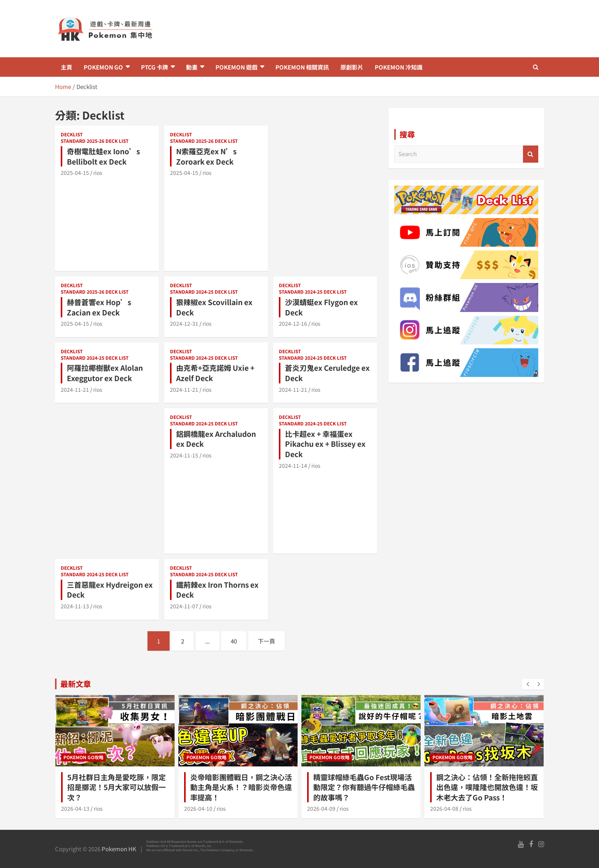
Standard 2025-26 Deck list (95, 141)
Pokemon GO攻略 (83, 757)
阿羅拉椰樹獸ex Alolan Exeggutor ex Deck (105, 373)
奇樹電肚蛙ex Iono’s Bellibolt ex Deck (103, 156)
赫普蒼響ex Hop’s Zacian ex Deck (99, 307)
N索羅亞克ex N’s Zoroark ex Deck (206, 156)
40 (234, 641)
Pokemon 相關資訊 (302, 67)
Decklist (72, 134)
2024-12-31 (184, 323)
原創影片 (352, 67)
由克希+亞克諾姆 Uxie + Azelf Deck (215, 373)
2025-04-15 (75, 173)
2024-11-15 (184, 455)
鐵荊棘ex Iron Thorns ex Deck (217, 590)
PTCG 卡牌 (155, 67)
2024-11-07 (184, 606)
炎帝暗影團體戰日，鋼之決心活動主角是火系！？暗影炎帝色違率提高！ (241, 787)
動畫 (192, 67)
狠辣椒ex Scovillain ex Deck (214, 307)
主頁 (66, 67)
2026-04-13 (75, 808)
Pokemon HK (119, 849)
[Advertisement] (383, 29)
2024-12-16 (293, 323)
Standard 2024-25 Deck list (204, 292)
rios (98, 173)
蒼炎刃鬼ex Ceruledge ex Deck (327, 373)
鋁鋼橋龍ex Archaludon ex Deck (216, 439)
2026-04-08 (444, 808)
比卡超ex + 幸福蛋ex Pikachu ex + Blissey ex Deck (325, 444)
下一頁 (266, 641)
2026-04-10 (198, 808)
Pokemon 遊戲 (236, 67)
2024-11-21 (75, 390)
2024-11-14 (293, 466)
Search (531, 154)
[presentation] (528, 684)
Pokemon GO (103, 67)
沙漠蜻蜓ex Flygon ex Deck (321, 307)
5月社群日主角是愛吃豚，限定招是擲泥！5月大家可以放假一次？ (117, 787)
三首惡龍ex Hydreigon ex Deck (110, 590)
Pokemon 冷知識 (399, 67)
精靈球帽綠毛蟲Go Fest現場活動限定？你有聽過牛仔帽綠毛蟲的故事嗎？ (364, 787)
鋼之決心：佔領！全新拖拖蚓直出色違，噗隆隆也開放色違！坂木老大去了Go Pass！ (487, 787)
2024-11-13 (75, 606)
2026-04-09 (321, 808)
